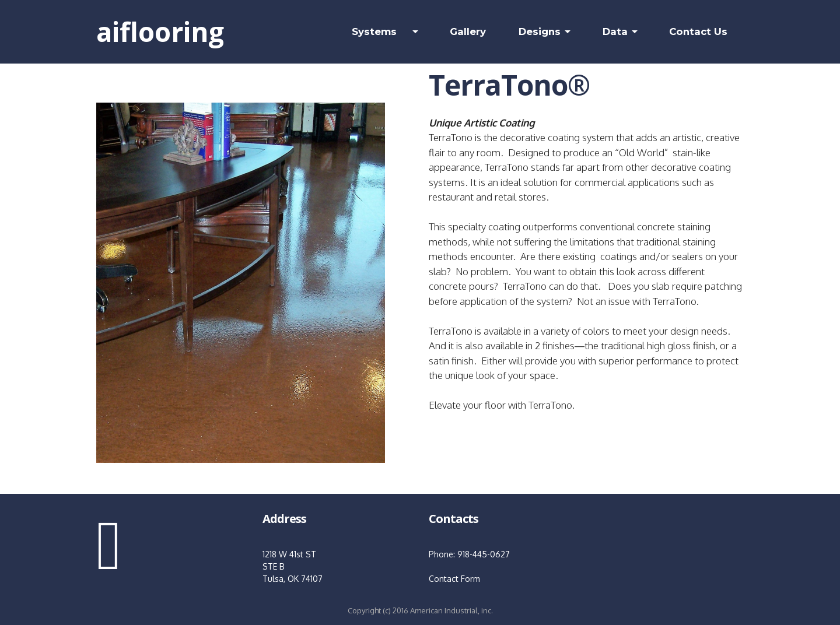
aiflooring (160, 31)
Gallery (468, 31)
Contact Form (454, 579)
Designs (540, 31)
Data (615, 31)
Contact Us (698, 31)
